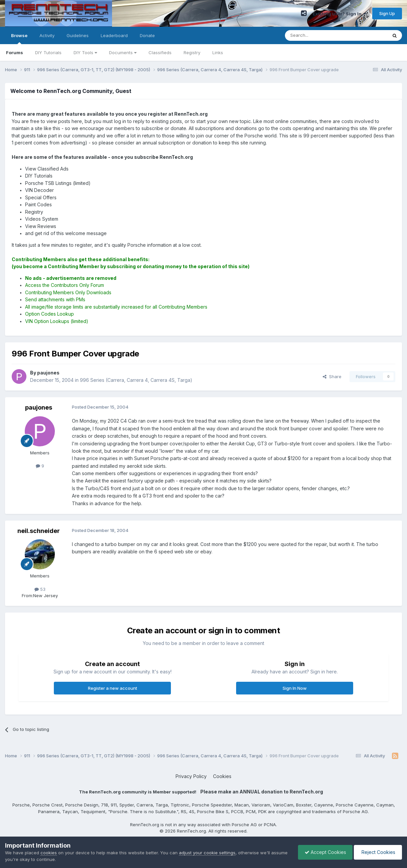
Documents (123, 52)
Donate (147, 35)
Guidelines (78, 35)
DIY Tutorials (48, 52)
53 (40, 589)
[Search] (319, 35)
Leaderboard (114, 35)
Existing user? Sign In (339, 14)
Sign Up (387, 13)
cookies (49, 853)
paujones (39, 407)
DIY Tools (85, 52)
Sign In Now (295, 688)
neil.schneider (39, 531)
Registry (192, 52)
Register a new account (113, 688)
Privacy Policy (191, 776)
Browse (19, 38)
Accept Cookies (324, 852)
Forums (15, 52)
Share (332, 376)
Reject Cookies (377, 852)
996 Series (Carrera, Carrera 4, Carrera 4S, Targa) (136, 380)
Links (218, 52)
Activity (47, 35)
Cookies (222, 776)
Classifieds (160, 52)
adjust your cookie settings (207, 853)
